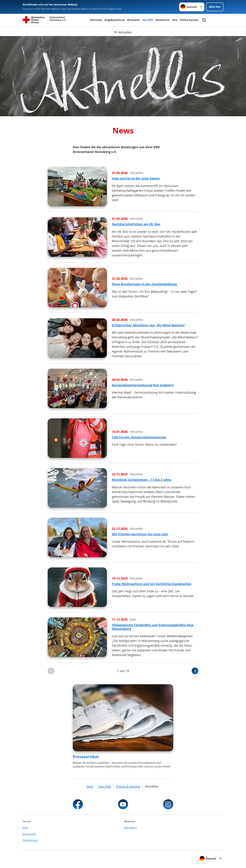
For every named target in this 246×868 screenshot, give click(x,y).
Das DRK (148, 20)
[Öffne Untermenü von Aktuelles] (123, 30)
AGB (25, 828)
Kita (175, 20)
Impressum (29, 834)
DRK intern (130, 828)
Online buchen (189, 20)
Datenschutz (30, 840)
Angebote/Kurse (115, 20)
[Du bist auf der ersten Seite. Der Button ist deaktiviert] (51, 671)
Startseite (96, 20)
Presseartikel (86, 757)
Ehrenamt (134, 20)
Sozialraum (163, 20)
